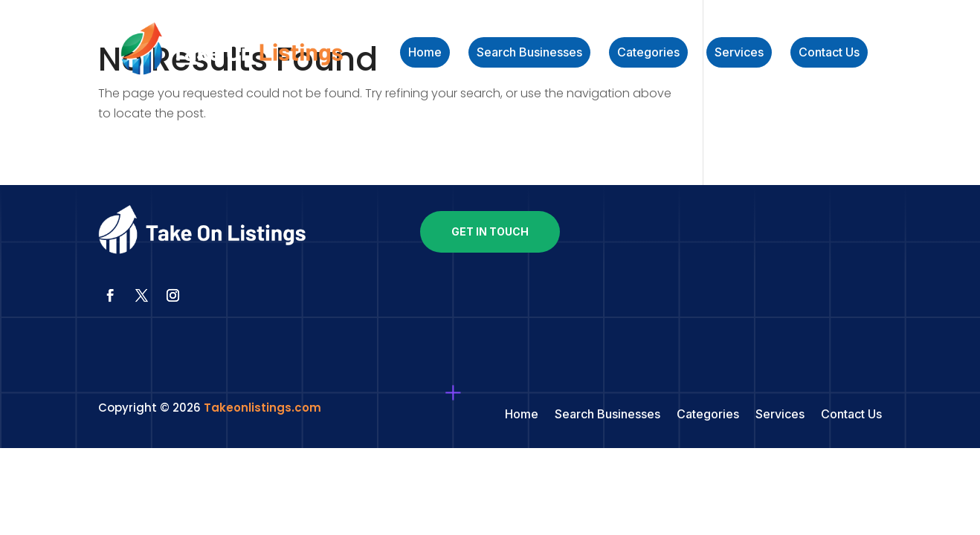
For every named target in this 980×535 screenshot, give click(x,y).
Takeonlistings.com (262, 408)
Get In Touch (490, 231)
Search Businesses (529, 53)
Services (739, 53)
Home (425, 53)
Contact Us (829, 53)
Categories (648, 53)
